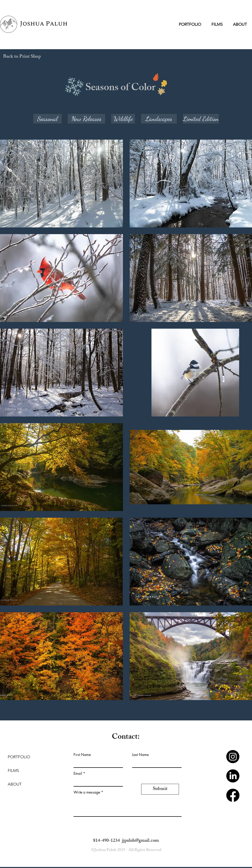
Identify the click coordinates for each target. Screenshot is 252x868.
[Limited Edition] (201, 119)
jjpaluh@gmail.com (140, 841)
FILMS (13, 771)
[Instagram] (233, 757)
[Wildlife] (123, 119)
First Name (82, 755)
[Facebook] (233, 795)
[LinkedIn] (233, 776)
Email (78, 773)
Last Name (140, 755)
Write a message (87, 792)
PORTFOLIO (19, 757)
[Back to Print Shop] (22, 57)
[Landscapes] (159, 119)
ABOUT (15, 784)
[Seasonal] (47, 119)
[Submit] (160, 789)
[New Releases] (86, 119)
